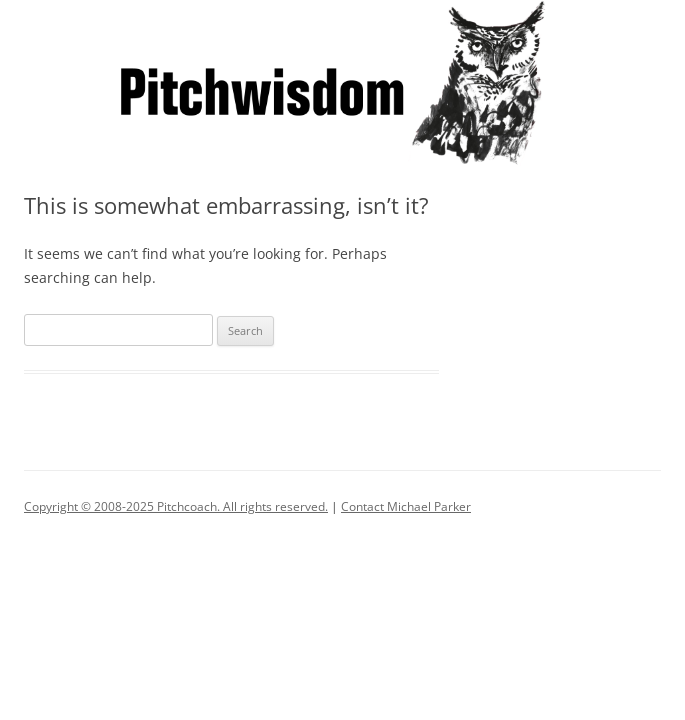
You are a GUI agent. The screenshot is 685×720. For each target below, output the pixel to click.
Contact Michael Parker (406, 506)
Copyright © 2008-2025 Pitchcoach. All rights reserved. (176, 506)
